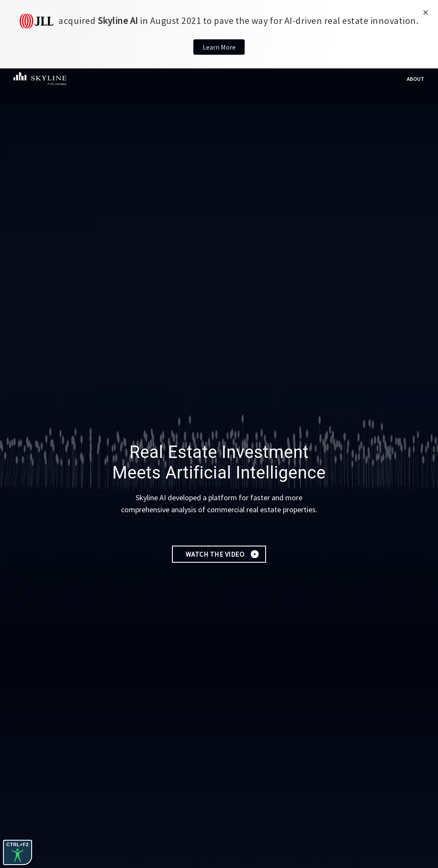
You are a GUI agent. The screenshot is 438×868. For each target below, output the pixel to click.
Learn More (219, 47)
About (416, 79)
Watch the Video (215, 554)
